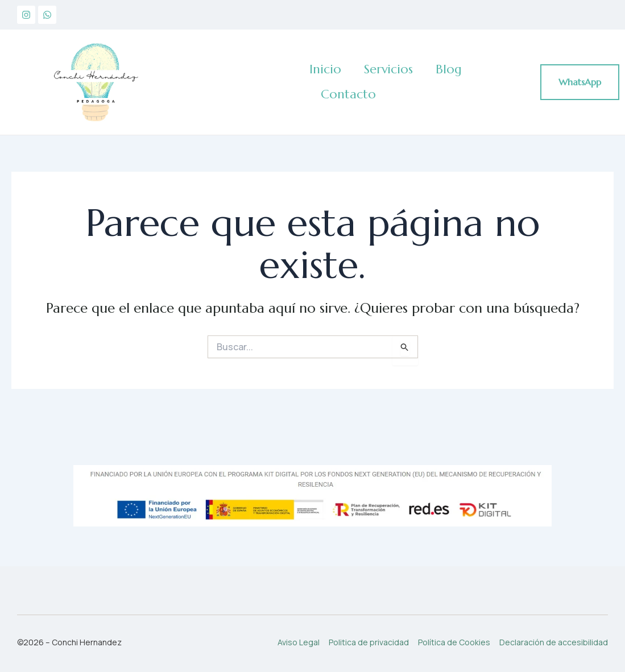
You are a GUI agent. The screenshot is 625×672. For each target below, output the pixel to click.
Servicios (388, 69)
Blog (449, 69)
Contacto (348, 94)
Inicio (325, 69)
